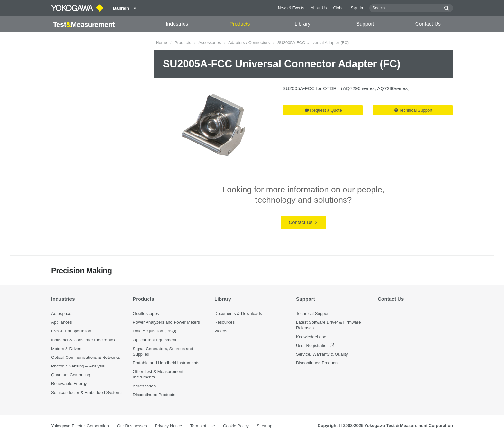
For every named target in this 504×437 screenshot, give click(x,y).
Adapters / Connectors (249, 43)
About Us (319, 8)
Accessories (210, 43)
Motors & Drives (66, 349)
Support (365, 24)
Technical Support (413, 110)
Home (162, 43)
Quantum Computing (71, 375)
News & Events (291, 8)
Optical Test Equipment (154, 340)
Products (240, 24)
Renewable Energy (69, 383)
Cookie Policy (236, 426)
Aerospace (61, 314)
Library (303, 24)
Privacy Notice (168, 426)
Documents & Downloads (238, 314)
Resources (225, 322)
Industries (177, 24)
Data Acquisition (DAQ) (155, 331)
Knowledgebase (311, 337)
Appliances (62, 322)
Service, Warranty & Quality (322, 354)
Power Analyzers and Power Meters (166, 322)
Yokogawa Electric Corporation (80, 426)
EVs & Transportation (71, 331)
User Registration (312, 345)
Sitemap (265, 426)
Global (339, 8)
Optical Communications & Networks (85, 357)
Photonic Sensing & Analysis (78, 366)
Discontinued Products (154, 395)
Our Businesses (132, 426)
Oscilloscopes (146, 314)
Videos (221, 331)
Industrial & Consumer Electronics (83, 340)
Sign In (357, 8)
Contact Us (428, 24)
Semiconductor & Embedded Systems (87, 392)
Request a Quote (323, 110)
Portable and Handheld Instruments (166, 363)
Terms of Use (203, 426)
